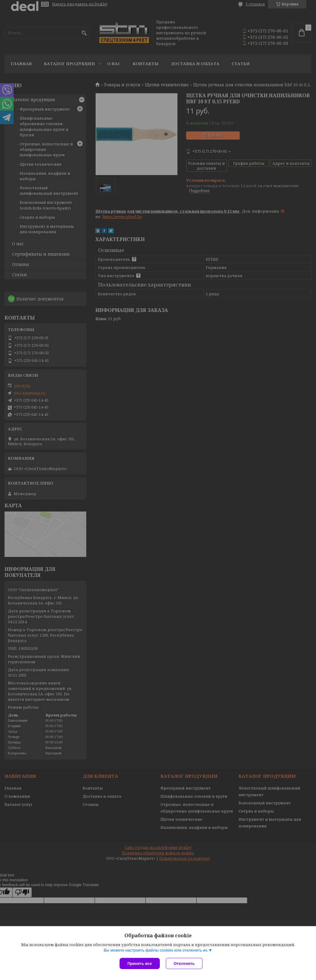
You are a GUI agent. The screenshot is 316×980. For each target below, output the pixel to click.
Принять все (140, 963)
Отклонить (184, 963)
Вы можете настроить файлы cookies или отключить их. (156, 950)
